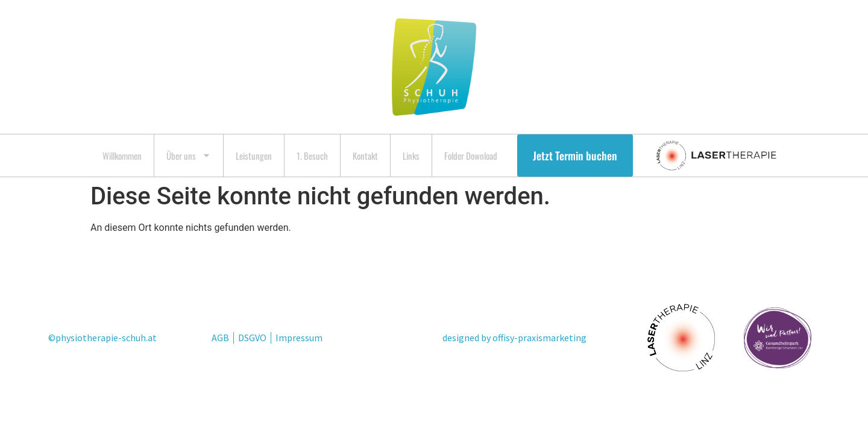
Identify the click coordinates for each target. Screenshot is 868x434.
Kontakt (365, 156)
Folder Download (471, 156)
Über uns (189, 155)
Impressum (299, 338)
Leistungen (254, 156)
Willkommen (122, 156)
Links (411, 156)
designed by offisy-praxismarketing (514, 338)
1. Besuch (312, 156)
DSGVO (252, 338)
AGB (220, 338)
